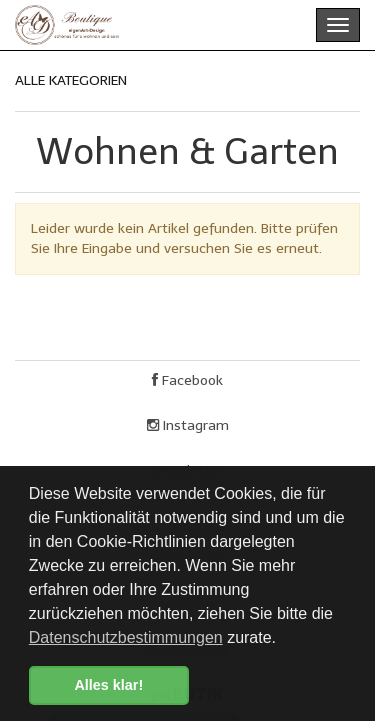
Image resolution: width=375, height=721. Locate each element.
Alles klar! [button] (108, 685)
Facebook (187, 380)
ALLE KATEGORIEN (71, 80)
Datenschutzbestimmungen (126, 637)
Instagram (188, 425)
